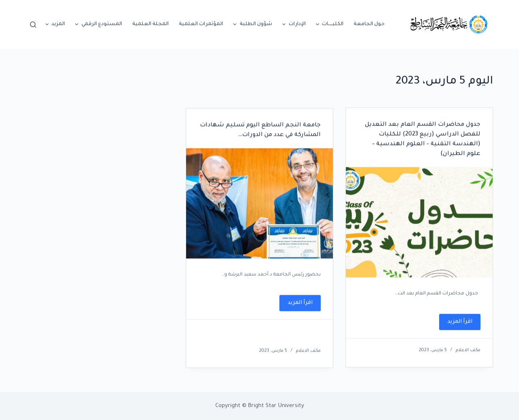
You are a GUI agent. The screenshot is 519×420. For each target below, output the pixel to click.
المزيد (54, 24)
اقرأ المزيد (456, 325)
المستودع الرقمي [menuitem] (98, 24)
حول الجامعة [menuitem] (369, 24)
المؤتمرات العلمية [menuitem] (201, 24)
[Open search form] (33, 25)
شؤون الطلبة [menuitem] (252, 24)
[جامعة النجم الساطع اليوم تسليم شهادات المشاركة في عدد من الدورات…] (259, 206)
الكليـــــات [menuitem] (329, 24)
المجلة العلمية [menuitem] (150, 24)
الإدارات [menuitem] (293, 24)
